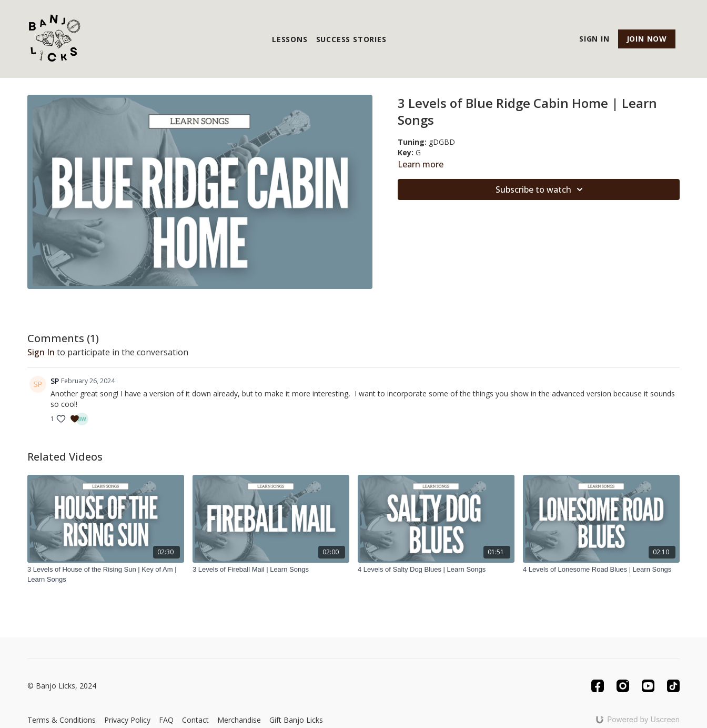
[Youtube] (648, 686)
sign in (41, 352)
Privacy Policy (127, 720)
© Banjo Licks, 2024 (62, 686)
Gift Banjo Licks (296, 720)
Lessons (290, 39)
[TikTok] (673, 686)
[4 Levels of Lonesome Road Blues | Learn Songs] (601, 570)
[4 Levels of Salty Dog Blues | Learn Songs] (436, 570)
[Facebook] (598, 686)
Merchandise (239, 720)
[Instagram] (623, 686)
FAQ (166, 720)
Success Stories (351, 39)
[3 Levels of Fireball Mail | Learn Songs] (271, 570)
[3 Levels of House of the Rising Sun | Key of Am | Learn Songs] (106, 575)
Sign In (594, 39)
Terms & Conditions (62, 720)
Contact (195, 720)
